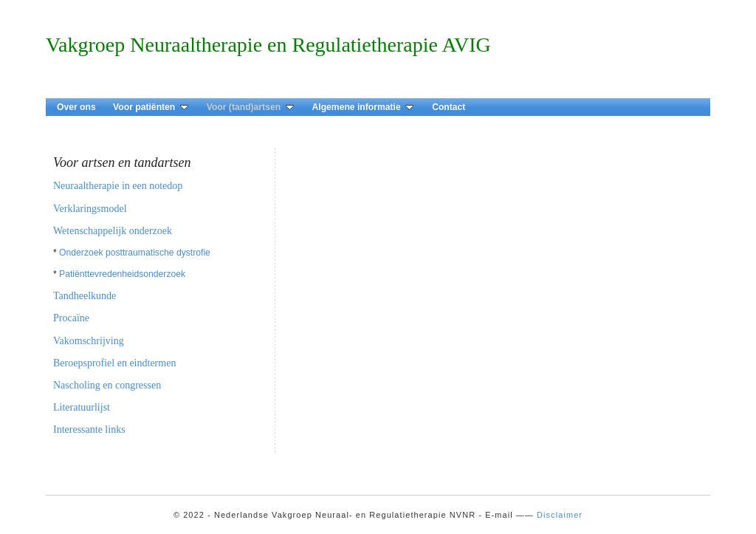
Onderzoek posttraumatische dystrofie (135, 253)
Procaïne (71, 318)
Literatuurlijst (82, 407)
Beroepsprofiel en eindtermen (114, 363)
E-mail (499, 515)
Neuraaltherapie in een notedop (118, 186)
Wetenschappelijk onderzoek (113, 231)
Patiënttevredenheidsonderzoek (122, 274)
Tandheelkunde (85, 296)
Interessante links (89, 429)
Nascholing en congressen (107, 385)
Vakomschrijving (89, 341)
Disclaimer (560, 515)
